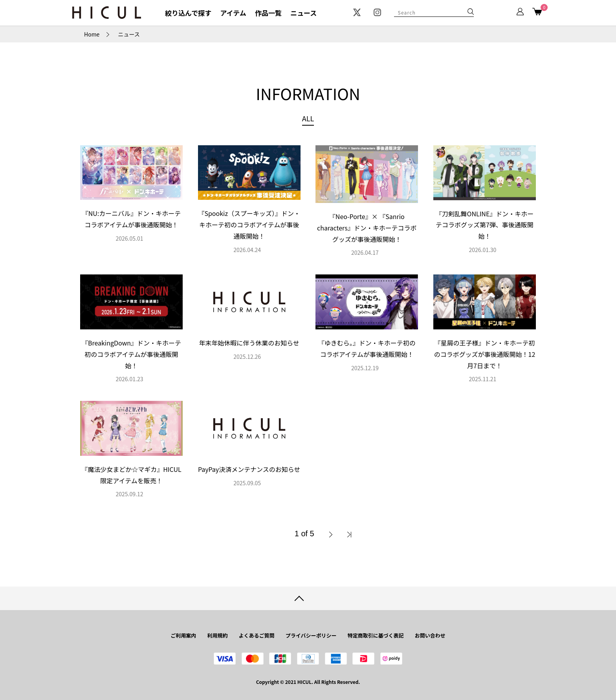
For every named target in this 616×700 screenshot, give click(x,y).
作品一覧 (268, 13)
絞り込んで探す (188, 13)
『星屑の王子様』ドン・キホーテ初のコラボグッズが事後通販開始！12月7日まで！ (485, 354)
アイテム (233, 13)
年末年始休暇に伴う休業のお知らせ (249, 343)
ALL (308, 118)
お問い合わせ (430, 635)
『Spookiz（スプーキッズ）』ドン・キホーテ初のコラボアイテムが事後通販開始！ (249, 225)
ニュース (303, 13)
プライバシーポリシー (311, 635)
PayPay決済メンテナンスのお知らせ (249, 469)
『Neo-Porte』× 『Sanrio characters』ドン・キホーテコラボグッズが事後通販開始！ (367, 228)
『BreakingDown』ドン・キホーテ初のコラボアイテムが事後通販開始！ (131, 354)
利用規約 (217, 635)
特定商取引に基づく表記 (376, 635)
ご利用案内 (183, 635)
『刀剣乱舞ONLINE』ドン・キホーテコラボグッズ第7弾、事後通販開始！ (485, 225)
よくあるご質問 (257, 635)
